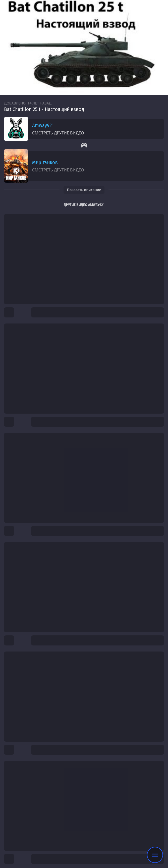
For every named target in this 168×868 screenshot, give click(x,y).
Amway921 (43, 125)
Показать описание (84, 190)
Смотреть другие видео (58, 133)
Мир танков (45, 162)
